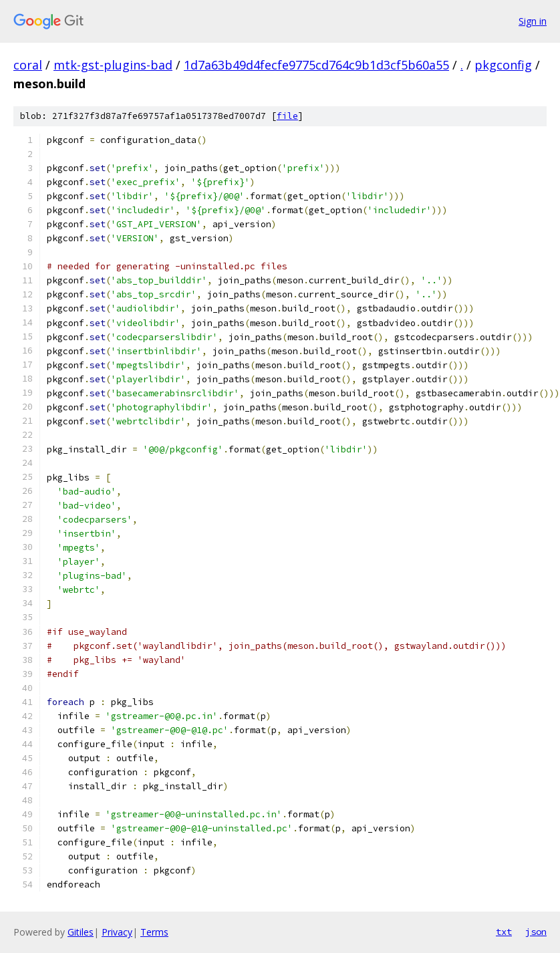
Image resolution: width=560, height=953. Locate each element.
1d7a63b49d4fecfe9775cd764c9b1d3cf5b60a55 (316, 65)
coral (28, 65)
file (287, 116)
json (536, 932)
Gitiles (81, 932)
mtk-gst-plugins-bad (113, 65)
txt (504, 932)
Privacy (117, 932)
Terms (154, 932)
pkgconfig (503, 65)
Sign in (533, 21)
